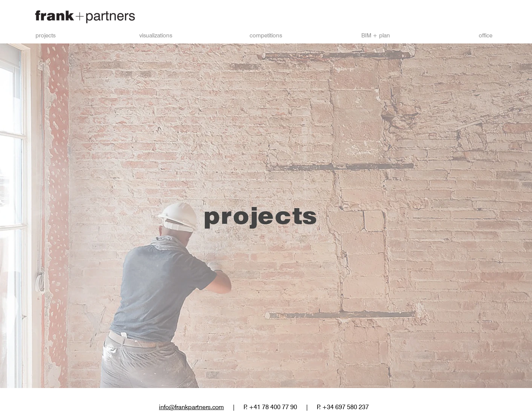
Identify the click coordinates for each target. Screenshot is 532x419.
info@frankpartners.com (191, 407)
